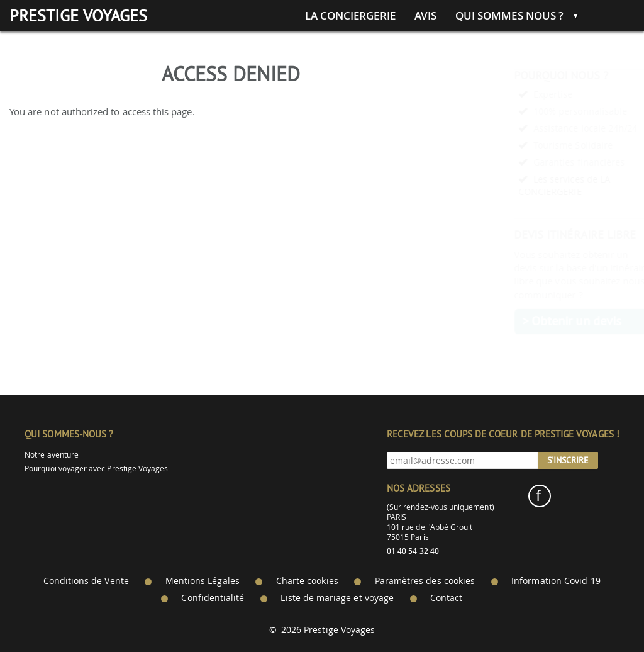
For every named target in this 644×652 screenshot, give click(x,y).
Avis (425, 16)
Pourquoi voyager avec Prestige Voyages (96, 469)
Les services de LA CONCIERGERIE (534, 185)
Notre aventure (52, 455)
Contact (446, 598)
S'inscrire (568, 460)
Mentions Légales (203, 581)
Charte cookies (307, 581)
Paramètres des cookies (425, 581)
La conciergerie (350, 16)
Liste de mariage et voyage (337, 598)
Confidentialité (213, 598)
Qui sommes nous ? (509, 16)
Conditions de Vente (86, 581)
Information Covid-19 (556, 581)
